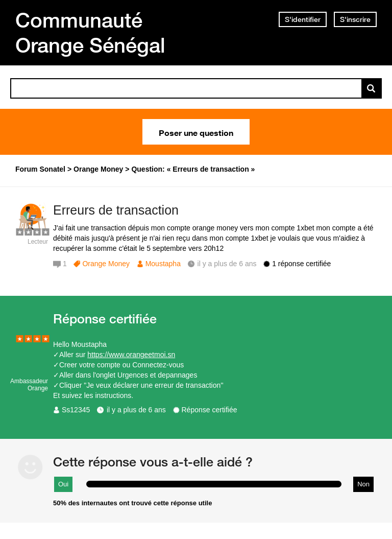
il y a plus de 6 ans (136, 410)
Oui (63, 484)
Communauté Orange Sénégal (90, 32)
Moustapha (163, 264)
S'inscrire (355, 19)
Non (363, 484)
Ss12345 (76, 410)
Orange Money (106, 264)
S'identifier (303, 19)
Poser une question (196, 132)
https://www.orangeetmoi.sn (131, 355)
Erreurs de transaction (116, 210)
